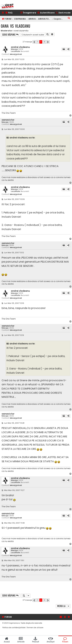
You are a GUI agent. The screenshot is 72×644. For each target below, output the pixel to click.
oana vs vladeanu (15, 26)
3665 (12, 122)
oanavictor (8, 120)
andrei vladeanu (20, 47)
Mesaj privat (16, 54)
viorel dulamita (21, 31)
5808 (21, 49)
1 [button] (38, 42)
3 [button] (44, 42)
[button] (34, 42)
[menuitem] (9, 13)
